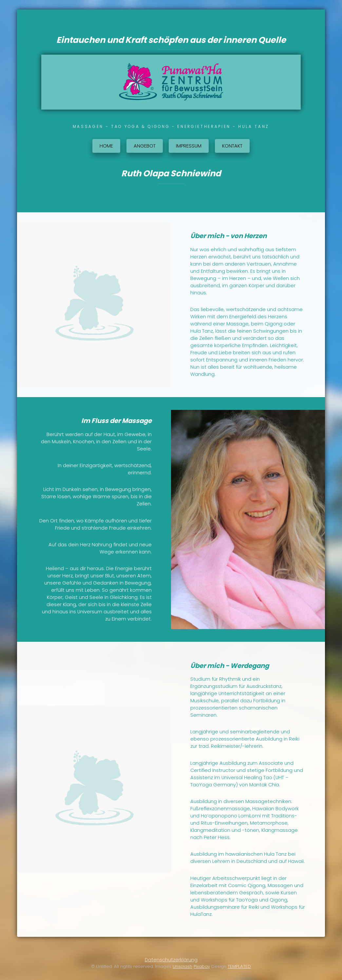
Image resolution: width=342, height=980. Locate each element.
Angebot (145, 146)
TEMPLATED (239, 966)
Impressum (189, 146)
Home (106, 146)
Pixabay (202, 966)
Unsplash (182, 966)
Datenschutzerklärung (171, 960)
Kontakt (232, 146)
